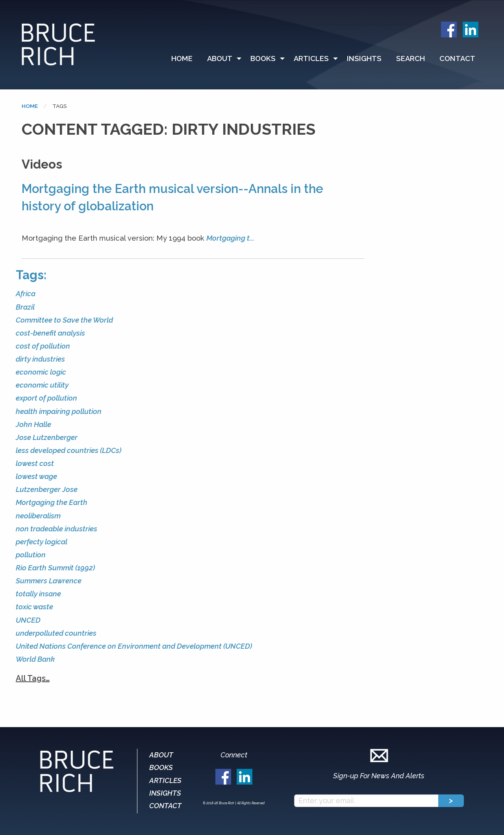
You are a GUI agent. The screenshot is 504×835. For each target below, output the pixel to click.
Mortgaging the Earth (52, 502)
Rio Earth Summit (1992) (55, 568)
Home (182, 58)
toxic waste (34, 607)
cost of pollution (43, 346)
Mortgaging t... (230, 238)
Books (263, 58)
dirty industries (40, 359)
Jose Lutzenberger (47, 437)
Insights (364, 58)
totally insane (38, 594)
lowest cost (35, 463)
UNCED (28, 620)
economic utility (42, 385)
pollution (31, 555)
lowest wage (36, 476)
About (220, 58)
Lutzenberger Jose (47, 489)
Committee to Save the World (64, 320)
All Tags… (33, 678)
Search (410, 58)
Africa (26, 294)
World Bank (35, 659)
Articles (311, 58)
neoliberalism (38, 516)
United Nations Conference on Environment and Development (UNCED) (134, 646)
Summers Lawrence (49, 581)
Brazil (25, 307)
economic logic (41, 372)
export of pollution (46, 398)
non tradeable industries (57, 529)
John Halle (33, 424)
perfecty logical (42, 542)
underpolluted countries (56, 633)
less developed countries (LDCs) (69, 450)
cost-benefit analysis (50, 333)
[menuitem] (185, 59)
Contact (457, 58)
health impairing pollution (59, 411)
